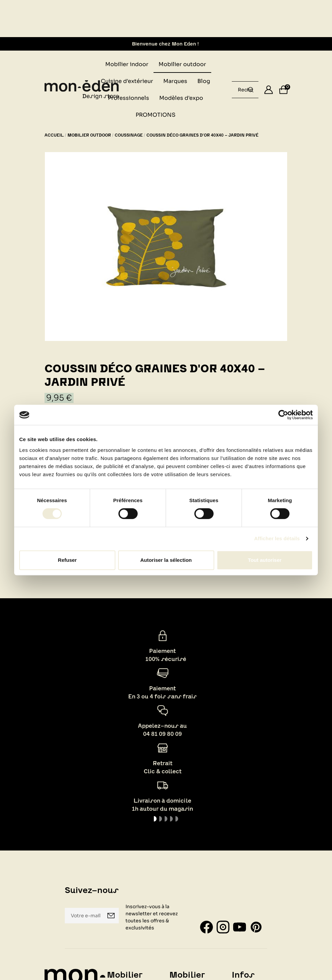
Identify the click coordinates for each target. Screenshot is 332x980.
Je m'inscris (111, 916)
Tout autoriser (265, 560)
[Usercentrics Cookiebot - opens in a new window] (283, 415)
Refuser (67, 560)
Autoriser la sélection (166, 560)
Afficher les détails (277, 538)
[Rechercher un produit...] (251, 90)
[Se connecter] (269, 90)
